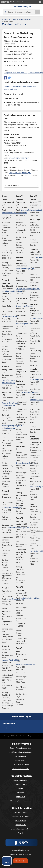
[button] (40, 2)
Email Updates (21, 821)
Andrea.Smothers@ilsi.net (13, 507)
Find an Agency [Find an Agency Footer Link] (21, 760)
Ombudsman (6, 19)
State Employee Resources (21, 801)
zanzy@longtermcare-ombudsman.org (11, 381)
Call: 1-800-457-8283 (21, 765)
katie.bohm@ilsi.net (10, 316)
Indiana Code (21, 825)
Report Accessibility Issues (21, 854)
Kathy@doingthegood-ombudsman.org (12, 404)
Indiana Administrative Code (21, 829)
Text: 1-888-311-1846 (21, 769)
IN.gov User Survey (21, 780)
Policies (21, 788)
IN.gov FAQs (21, 797)
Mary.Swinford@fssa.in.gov (20, 173)
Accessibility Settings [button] (21, 850)
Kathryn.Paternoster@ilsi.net (28, 289)
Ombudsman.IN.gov (22, 7)
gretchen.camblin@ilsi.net (12, 291)
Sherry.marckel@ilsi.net (25, 268)
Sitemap (21, 793)
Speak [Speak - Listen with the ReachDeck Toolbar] (20, 861)
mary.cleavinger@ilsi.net (26, 664)
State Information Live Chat (21, 748)
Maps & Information (21, 812)
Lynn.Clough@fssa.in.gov (19, 158)
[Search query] (21, 12)
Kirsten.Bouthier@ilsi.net (26, 463)
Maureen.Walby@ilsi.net (12, 660)
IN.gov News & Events (21, 816)
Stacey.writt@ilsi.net (24, 306)
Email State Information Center (21, 752)
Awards (21, 833)
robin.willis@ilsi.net (23, 324)
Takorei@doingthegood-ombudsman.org (12, 427)
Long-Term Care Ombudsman (22, 19)
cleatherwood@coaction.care (14, 213)
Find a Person (21, 756)
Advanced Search (21, 784)
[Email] (5, 728)
